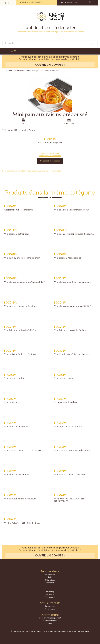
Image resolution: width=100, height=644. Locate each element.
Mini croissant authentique (17, 234)
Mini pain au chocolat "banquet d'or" (22, 258)
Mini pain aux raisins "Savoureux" (20, 499)
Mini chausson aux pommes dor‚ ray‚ (72, 210)
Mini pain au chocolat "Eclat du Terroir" (23, 451)
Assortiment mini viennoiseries (19, 210)
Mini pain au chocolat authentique (21, 306)
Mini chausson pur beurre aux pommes (73, 282)
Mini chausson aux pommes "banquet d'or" (25, 282)
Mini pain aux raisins (14, 379)
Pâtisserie (50, 595)
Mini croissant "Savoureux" (17, 475)
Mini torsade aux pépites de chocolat (72, 354)
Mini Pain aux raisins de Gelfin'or (20, 330)
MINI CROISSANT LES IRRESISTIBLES (22, 523)
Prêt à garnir (50, 597)
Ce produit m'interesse (50, 161)
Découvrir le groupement (50, 618)
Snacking (50, 592)
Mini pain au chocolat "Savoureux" (71, 475)
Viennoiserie (19, 71)
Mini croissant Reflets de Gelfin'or (20, 354)
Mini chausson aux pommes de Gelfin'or (73, 306)
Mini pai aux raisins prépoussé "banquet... (74, 234)
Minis (28, 71)
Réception (50, 583)
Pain (50, 577)
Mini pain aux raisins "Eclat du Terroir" (72, 451)
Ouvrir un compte (50, 65)
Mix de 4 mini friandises (66, 403)
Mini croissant (11, 403)
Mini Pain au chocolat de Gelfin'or (71, 330)
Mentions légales (50, 621)
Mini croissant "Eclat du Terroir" (69, 427)
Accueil (9, 71)
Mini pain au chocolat (65, 379)
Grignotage (50, 580)
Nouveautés (50, 609)
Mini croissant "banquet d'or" (68, 258)
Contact (50, 624)
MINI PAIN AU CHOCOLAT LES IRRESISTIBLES (69, 500)
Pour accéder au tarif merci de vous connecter (50, 155)
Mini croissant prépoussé (16, 427)
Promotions (50, 606)
